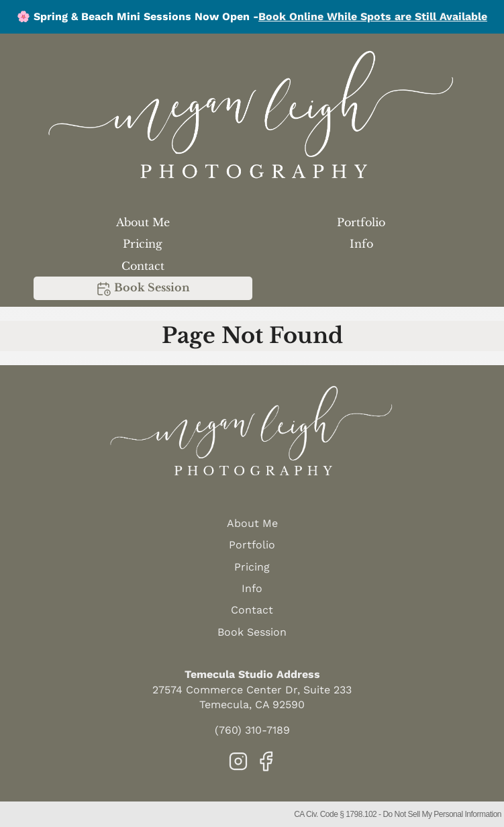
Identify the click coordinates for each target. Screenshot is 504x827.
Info (361, 244)
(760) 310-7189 (252, 730)
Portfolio (361, 222)
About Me (143, 222)
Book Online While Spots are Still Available (373, 16)
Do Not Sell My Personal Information (442, 814)
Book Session (143, 289)
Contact (143, 266)
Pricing (143, 244)
